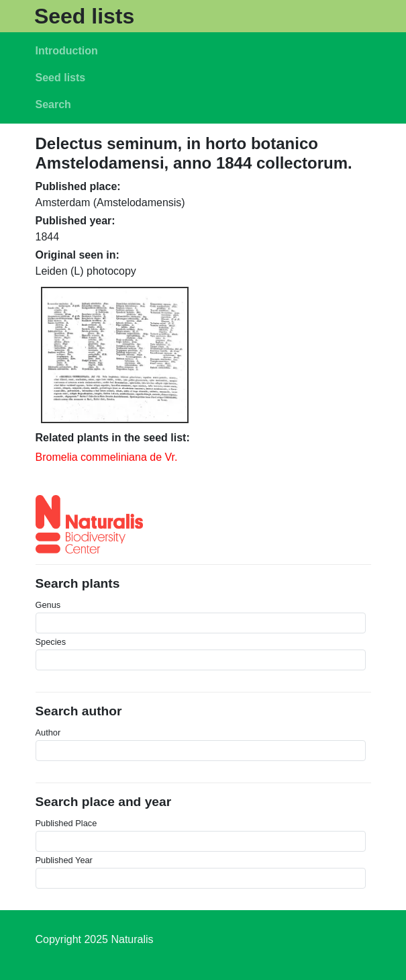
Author (48, 732)
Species (51, 642)
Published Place (66, 823)
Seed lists (84, 16)
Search (53, 104)
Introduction (67, 51)
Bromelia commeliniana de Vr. (107, 457)
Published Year (64, 860)
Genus (48, 605)
